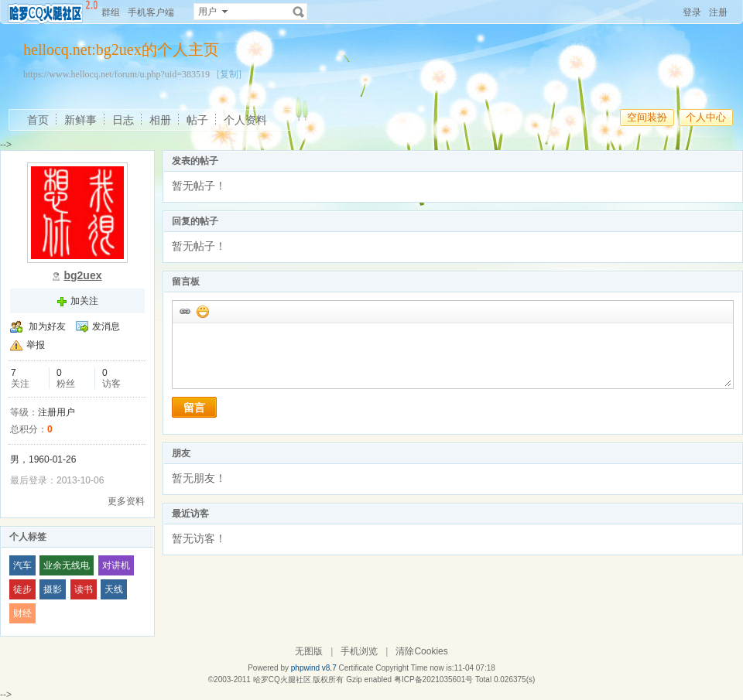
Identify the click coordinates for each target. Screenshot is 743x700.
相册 (160, 120)
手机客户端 (151, 12)
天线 (114, 589)
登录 (692, 12)
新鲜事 (80, 120)
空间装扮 (647, 117)
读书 (84, 589)
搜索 (299, 12)
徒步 (22, 589)
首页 (38, 120)
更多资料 (126, 501)
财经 (22, 613)
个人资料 (245, 120)
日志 (123, 120)
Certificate (356, 668)
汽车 (22, 565)
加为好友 (47, 326)
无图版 (309, 651)
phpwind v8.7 (314, 668)
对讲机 (116, 565)
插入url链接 (184, 311)
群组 (111, 12)
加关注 (84, 301)
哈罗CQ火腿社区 (282, 680)
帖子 (197, 120)
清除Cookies (421, 651)
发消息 (106, 326)
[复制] (229, 74)
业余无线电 (67, 565)
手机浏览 (359, 651)
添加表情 (202, 311)
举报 (36, 345)
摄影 (53, 589)
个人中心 (706, 117)
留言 (194, 408)
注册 (718, 12)
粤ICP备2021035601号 (433, 680)
